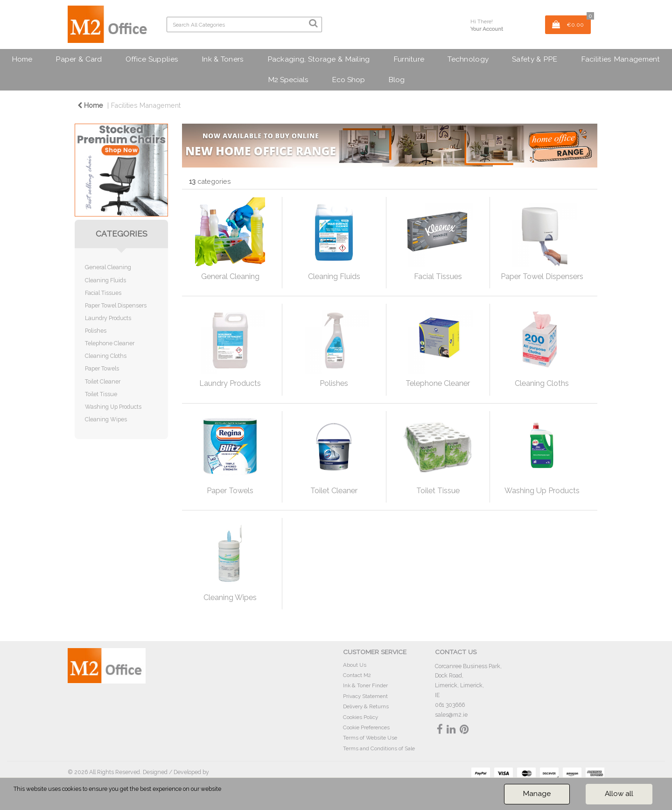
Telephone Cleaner (110, 343)
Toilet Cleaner (103, 381)
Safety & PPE (535, 59)
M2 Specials (288, 80)
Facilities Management (621, 59)
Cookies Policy (360, 717)
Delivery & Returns (366, 706)
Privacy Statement (365, 696)
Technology (468, 59)
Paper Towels (102, 368)
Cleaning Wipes (106, 419)
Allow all (619, 794)
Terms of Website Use (370, 738)
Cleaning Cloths (106, 356)
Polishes (96, 331)
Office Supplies (152, 59)
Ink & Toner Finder (365, 685)
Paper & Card (79, 59)
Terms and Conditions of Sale (379, 748)
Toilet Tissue (101, 394)
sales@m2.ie (451, 715)
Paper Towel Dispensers (116, 305)
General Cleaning (108, 267)
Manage (537, 794)
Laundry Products (108, 318)
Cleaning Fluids (105, 280)
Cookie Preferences (366, 727)
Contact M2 (357, 675)
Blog (396, 80)
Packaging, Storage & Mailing (319, 59)
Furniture (409, 59)
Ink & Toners (223, 59)
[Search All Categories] (244, 24)
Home (22, 59)
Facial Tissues (103, 293)
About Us (355, 665)
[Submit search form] (313, 23)
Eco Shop (348, 80)
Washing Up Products (113, 407)
